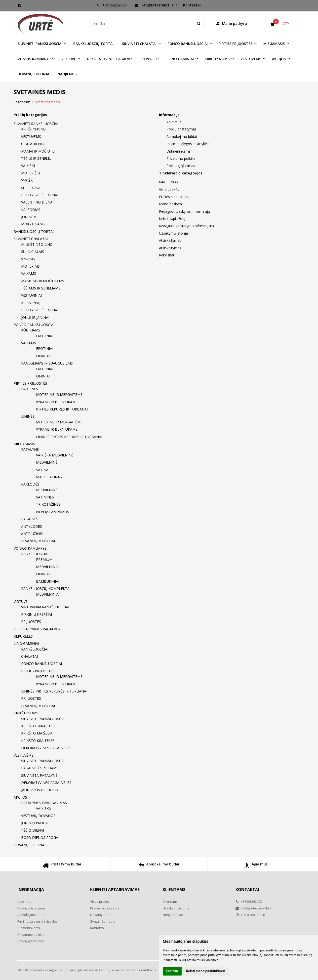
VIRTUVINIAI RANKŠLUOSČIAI (45, 607)
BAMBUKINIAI (48, 581)
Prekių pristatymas (181, 129)
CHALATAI (29, 656)
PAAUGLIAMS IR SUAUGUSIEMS (47, 363)
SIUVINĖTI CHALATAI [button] (139, 44)
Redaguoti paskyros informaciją (184, 211)
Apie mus (174, 122)
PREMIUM (44, 559)
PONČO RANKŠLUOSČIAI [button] (188, 44)
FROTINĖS (30, 389)
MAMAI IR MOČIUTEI (38, 151)
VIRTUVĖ (21, 601)
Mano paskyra (170, 204)
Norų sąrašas (173, 915)
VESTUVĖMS (31, 137)
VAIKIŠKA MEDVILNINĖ (55, 455)
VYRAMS (28, 259)
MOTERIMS (30, 266)
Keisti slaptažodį (172, 219)
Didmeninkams (179, 151)
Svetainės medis (103, 921)
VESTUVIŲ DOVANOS (38, 816)
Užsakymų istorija (173, 233)
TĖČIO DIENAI (33, 830)
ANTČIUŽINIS (32, 534)
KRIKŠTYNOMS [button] (217, 59)
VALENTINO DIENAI (37, 202)
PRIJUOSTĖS (31, 622)
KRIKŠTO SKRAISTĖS (38, 726)
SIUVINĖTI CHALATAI (31, 239)
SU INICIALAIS (33, 252)
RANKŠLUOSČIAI (35, 554)
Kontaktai (192, 5)
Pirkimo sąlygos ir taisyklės (188, 144)
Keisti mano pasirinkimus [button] (206, 971)
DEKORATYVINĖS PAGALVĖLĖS (46, 748)
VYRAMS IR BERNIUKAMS (57, 402)
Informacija (31, 890)
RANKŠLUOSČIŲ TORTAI (93, 44)
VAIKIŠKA (43, 808)
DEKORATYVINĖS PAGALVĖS (110, 59)
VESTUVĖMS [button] (251, 59)
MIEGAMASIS (24, 444)
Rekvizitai (166, 255)
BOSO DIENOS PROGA (40, 837)
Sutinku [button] (172, 971)
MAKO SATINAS (49, 477)
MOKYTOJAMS (33, 224)
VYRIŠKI (27, 180)
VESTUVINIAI (31, 295)
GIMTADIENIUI (33, 144)
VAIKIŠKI (28, 166)
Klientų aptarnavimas (115, 890)
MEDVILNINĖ (47, 462)
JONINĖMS (30, 217)
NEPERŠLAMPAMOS (53, 512)
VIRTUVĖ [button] (69, 59)
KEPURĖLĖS (151, 59)
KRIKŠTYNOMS (33, 129)
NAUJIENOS (67, 74)
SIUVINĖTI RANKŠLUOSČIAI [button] (40, 44)
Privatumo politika (181, 158)
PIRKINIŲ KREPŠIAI (37, 614)
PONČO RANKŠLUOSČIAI (34, 325)
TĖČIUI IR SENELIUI (37, 158)
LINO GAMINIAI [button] (181, 59)
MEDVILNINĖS (48, 490)
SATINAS (43, 470)
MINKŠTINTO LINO (37, 244)
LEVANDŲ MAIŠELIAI (38, 541)
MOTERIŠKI (30, 173)
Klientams (174, 890)
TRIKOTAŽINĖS (48, 504)
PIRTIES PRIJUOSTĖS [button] (236, 44)
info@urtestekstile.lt (156, 5)
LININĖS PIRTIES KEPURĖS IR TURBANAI (69, 437)
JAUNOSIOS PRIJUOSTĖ (40, 790)
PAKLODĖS (30, 484)
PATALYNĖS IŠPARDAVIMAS (44, 803)
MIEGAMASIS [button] (274, 44)
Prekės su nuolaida (174, 197)
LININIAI (43, 356)
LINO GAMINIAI (26, 643)
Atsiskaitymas (170, 240)
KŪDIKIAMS (31, 330)
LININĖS (28, 416)
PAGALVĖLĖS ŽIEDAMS (40, 768)
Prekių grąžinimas (181, 166)
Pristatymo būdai (62, 866)
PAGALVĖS (30, 519)
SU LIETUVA (31, 188)
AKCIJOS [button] (279, 59)
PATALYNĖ (30, 449)
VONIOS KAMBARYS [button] (34, 59)
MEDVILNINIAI (48, 567)
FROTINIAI (45, 336)
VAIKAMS (29, 273)
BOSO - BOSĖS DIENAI (40, 195)
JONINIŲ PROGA (34, 823)
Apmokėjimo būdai (182, 137)
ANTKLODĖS (32, 526)
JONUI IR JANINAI (35, 317)
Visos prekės (169, 189)
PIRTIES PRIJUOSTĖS (30, 383)
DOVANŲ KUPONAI (33, 74)
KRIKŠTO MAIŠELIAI (37, 733)
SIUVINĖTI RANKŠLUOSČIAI (36, 124)
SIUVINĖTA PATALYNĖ (39, 775)
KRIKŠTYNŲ (31, 303)
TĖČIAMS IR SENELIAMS (41, 288)
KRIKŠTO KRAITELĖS (38, 741)
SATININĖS (45, 497)
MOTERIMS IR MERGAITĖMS (59, 394)
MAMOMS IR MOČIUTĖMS (43, 281)
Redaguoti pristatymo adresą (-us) (186, 226)
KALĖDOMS (31, 210)
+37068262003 (112, 5)
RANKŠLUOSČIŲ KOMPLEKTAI (46, 589)
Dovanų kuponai (103, 915)
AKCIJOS (20, 797)
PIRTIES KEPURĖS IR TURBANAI (62, 409)
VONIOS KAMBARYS (30, 548)
